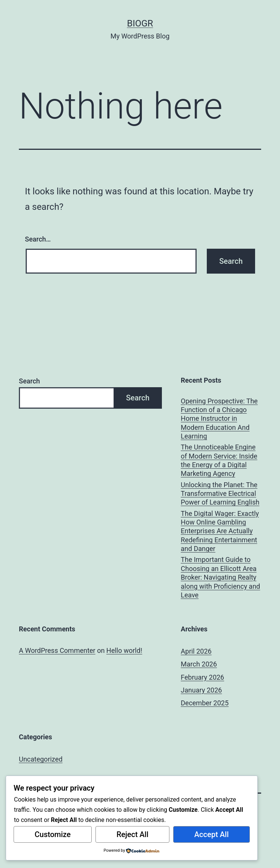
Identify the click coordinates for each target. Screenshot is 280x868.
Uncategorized (41, 759)
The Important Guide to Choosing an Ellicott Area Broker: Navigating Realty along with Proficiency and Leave (220, 577)
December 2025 (205, 703)
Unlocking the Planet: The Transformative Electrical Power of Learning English (220, 494)
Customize (53, 834)
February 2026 (202, 677)
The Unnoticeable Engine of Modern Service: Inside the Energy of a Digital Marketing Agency (219, 460)
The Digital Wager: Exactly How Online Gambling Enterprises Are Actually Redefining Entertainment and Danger (220, 531)
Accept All (212, 834)
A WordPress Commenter (57, 650)
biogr (140, 23)
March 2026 (199, 664)
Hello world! (124, 650)
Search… (38, 239)
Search (29, 381)
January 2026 (201, 690)
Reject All (133, 834)
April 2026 (196, 651)
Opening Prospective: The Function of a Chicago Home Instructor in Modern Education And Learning (219, 419)
